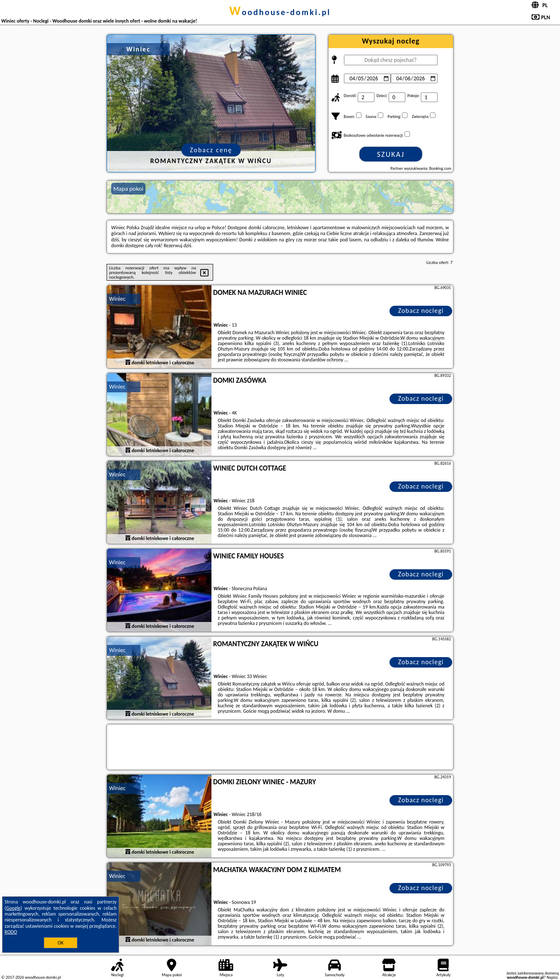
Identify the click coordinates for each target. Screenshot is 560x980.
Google (14, 908)
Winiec (117, 299)
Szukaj (391, 154)
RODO (11, 932)
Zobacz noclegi (421, 311)
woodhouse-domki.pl (280, 12)
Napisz (552, 977)
